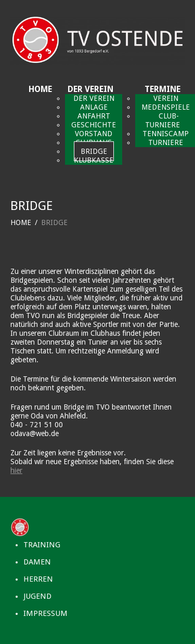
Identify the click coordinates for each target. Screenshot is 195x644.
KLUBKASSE (94, 160)
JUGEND (37, 596)
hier (16, 470)
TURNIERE (166, 142)
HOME (40, 89)
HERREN (38, 579)
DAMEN (37, 562)
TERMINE (162, 89)
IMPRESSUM (45, 613)
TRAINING (42, 545)
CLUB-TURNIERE (162, 120)
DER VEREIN (90, 89)
